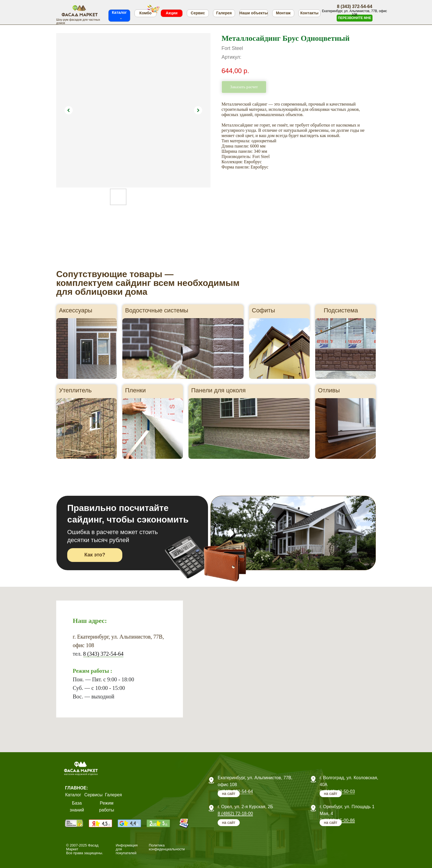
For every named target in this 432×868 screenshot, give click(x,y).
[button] (355, 18)
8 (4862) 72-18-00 (235, 814)
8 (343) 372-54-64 (103, 654)
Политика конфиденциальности (167, 847)
